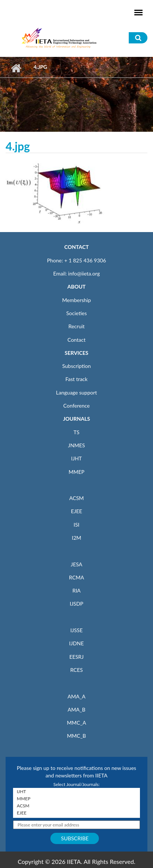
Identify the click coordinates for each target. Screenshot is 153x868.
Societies (77, 313)
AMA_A (76, 696)
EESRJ (76, 657)
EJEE (76, 511)
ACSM (76, 498)
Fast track (76, 379)
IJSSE (76, 630)
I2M (76, 538)
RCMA (77, 577)
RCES (76, 670)
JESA (77, 564)
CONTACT (76, 247)
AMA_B (76, 709)
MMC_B (77, 736)
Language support (76, 392)
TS (76, 432)
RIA (76, 590)
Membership (76, 300)
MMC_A (76, 723)
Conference (77, 406)
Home (16, 68)
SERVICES (76, 353)
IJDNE (76, 643)
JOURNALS (76, 419)
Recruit (76, 326)
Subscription (76, 366)
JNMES (76, 445)
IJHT (77, 458)
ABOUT (76, 287)
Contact (77, 340)
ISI (76, 525)
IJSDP (76, 604)
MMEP (77, 472)
